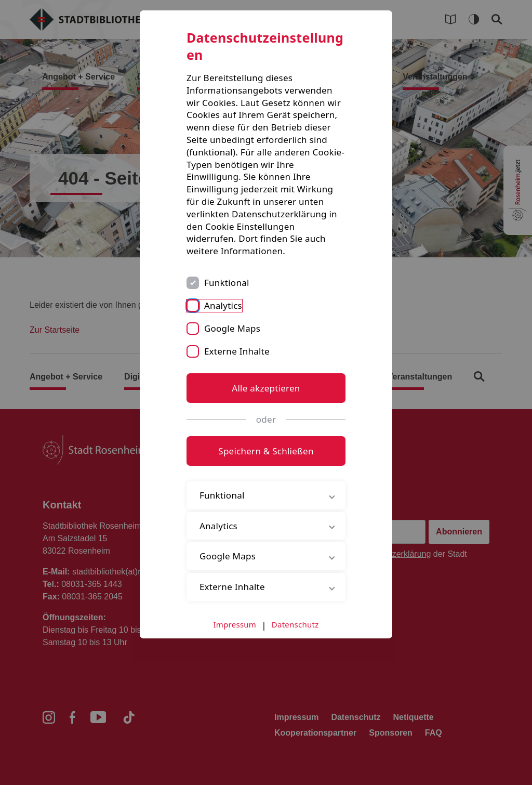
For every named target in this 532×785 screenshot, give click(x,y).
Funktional (227, 283)
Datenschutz (295, 624)
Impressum (235, 624)
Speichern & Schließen (266, 451)
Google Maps (232, 328)
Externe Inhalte (237, 351)
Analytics (223, 305)
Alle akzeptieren (266, 388)
